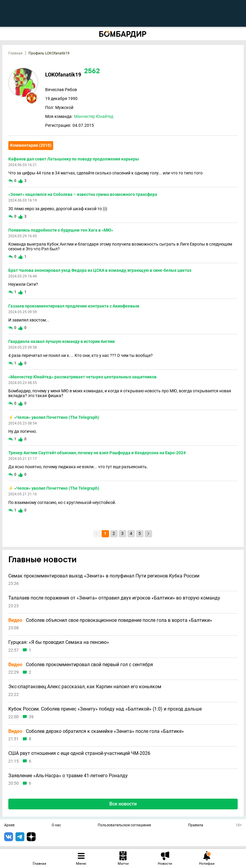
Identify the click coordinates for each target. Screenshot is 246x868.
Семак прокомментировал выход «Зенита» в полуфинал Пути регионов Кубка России (104, 576)
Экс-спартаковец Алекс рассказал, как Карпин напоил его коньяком (85, 687)
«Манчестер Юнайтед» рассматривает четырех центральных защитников (82, 377)
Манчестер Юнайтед (94, 116)
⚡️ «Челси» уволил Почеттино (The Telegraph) (54, 417)
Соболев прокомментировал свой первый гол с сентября (81, 665)
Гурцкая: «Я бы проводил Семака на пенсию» (59, 642)
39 (31, 717)
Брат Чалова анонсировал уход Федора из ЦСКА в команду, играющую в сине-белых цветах (100, 270)
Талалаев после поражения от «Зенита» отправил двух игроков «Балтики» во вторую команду (114, 598)
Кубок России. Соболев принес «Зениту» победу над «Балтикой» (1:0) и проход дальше (105, 709)
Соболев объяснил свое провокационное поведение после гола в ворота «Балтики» (110, 620)
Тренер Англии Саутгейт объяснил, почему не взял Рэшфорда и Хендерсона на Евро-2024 (97, 453)
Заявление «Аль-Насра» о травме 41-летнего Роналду (68, 776)
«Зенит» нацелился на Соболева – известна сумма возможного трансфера (83, 194)
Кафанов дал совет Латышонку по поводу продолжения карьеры (74, 159)
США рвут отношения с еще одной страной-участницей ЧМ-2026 (79, 753)
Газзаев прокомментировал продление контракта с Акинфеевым (74, 306)
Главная (15, 53)
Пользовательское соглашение (124, 825)
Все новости (123, 804)
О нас (56, 825)
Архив (9, 825)
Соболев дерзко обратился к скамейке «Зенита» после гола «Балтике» (96, 731)
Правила (196, 825)
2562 (92, 72)
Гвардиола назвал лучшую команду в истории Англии (61, 341)
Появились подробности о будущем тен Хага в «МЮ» (61, 230)
